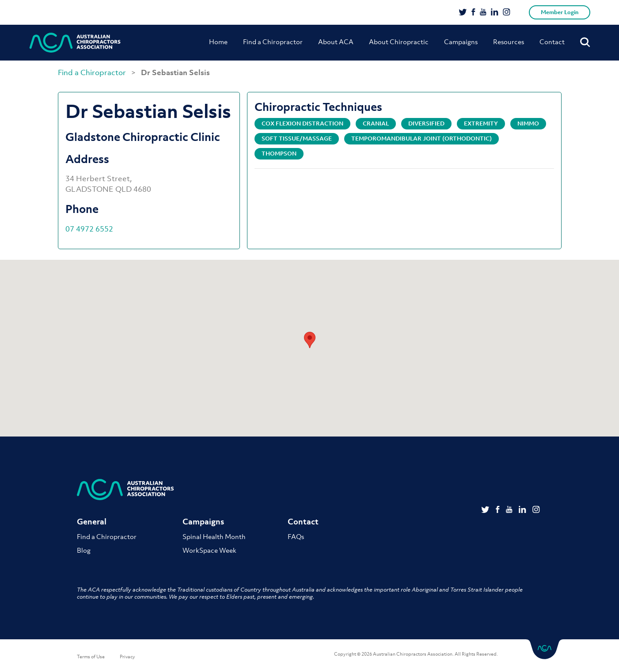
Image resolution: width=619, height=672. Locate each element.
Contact (552, 42)
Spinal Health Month (214, 536)
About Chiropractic (399, 42)
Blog (84, 550)
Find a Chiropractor (273, 42)
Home (218, 42)
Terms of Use (91, 657)
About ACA (336, 42)
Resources (509, 42)
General (92, 522)
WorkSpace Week (209, 550)
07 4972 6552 (89, 229)
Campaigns (461, 42)
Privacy (127, 657)
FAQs (296, 536)
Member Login (560, 12)
